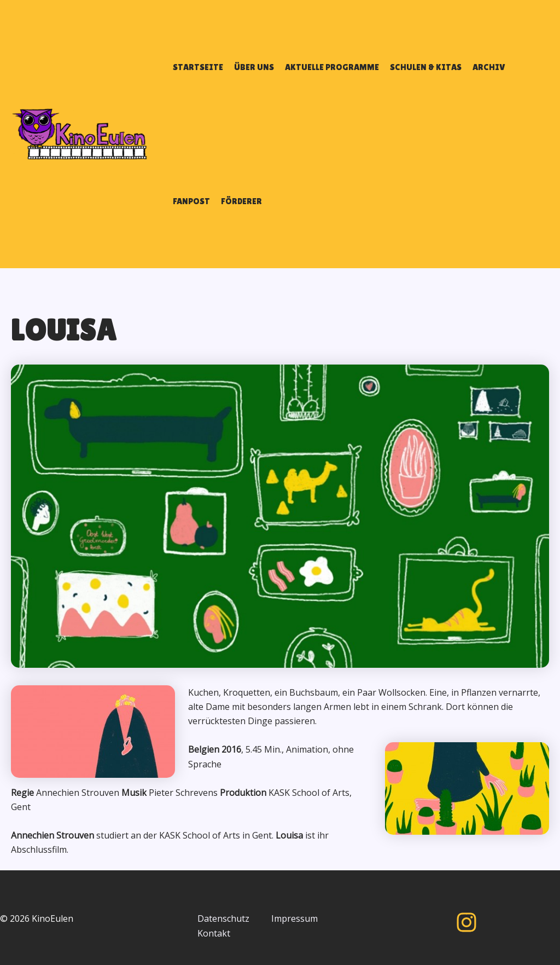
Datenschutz (223, 918)
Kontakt (214, 933)
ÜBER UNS (254, 67)
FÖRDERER (241, 201)
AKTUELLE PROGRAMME (332, 67)
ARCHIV (489, 67)
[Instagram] (466, 922)
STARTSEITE (198, 67)
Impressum (294, 918)
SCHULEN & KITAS (426, 67)
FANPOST (191, 201)
